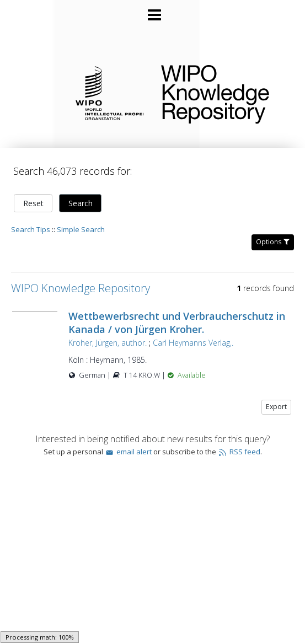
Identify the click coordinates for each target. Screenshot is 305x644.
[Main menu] (153, 10)
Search (81, 203)
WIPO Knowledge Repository (224, 92)
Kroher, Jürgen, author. (108, 343)
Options (273, 242)
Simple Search (81, 229)
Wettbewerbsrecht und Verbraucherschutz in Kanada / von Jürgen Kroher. (177, 323)
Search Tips (31, 229)
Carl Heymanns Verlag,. (193, 343)
